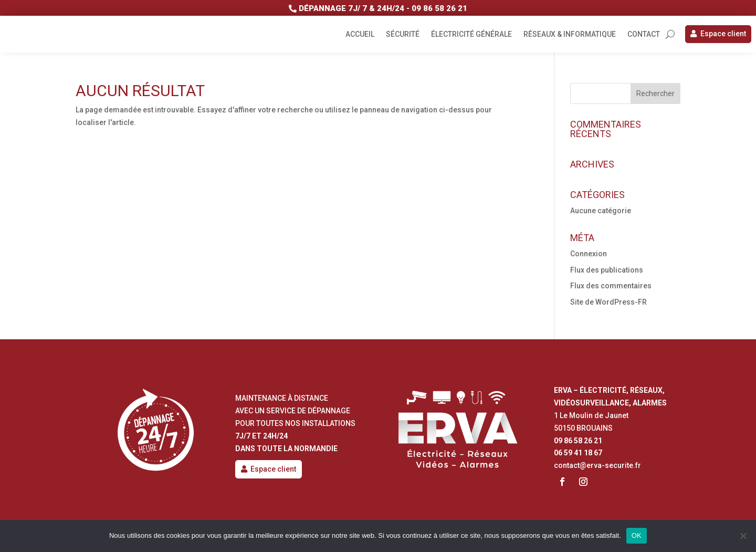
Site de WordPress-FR (608, 302)
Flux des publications (607, 270)
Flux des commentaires (611, 286)
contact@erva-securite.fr (597, 465)
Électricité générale (471, 34)
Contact (644, 34)
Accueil (360, 34)
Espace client (723, 34)
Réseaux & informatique (570, 34)
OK (637, 535)
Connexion (589, 254)
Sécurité (403, 34)
